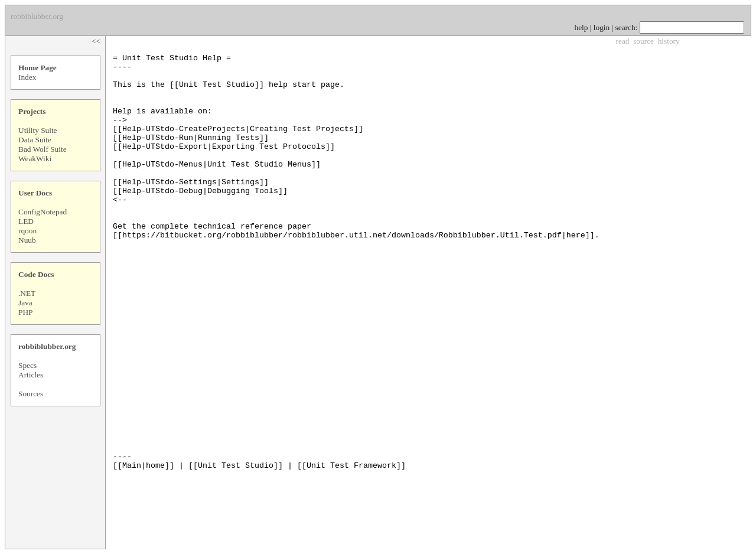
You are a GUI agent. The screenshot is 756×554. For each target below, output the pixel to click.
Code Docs (36, 274)
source (643, 41)
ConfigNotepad (43, 212)
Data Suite (35, 140)
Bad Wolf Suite (43, 149)
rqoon (27, 231)
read (623, 41)
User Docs (35, 193)
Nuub (27, 240)
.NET (27, 293)
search (625, 27)
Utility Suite (38, 130)
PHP (25, 312)
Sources (31, 394)
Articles (31, 375)
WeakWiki (35, 159)
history (669, 41)
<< (96, 41)
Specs (27, 365)
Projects (32, 111)
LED (26, 221)
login (602, 27)
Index (27, 77)
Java (25, 303)
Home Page (38, 68)
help (581, 27)
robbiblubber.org (47, 346)
